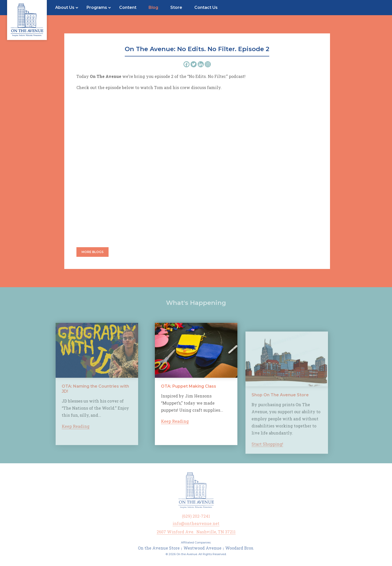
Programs (97, 7)
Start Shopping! (267, 451)
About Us (65, 7)
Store (176, 7)
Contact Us (206, 7)
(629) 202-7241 (196, 516)
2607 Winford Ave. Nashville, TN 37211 (196, 532)
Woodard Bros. (240, 548)
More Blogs (92, 252)
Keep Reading (68, 426)
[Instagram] (208, 64)
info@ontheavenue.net (196, 523)
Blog (153, 7)
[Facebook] (187, 64)
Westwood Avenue (202, 548)
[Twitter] (194, 64)
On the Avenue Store (159, 548)
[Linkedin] (201, 64)
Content (128, 7)
